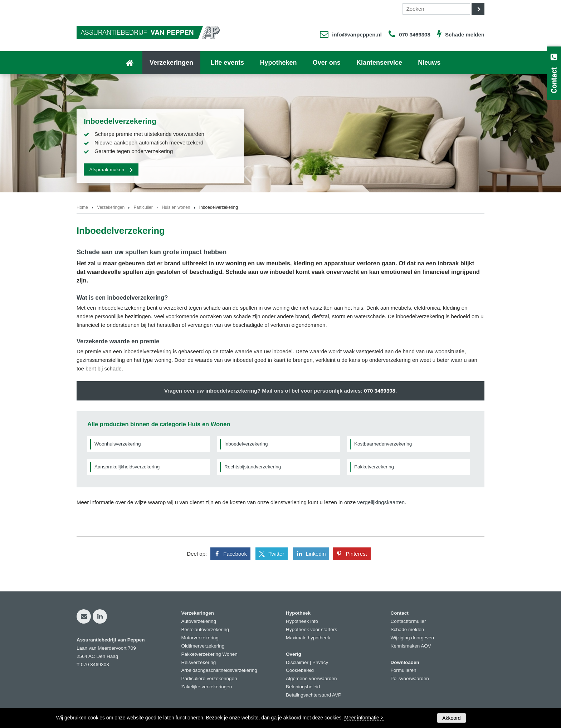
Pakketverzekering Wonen (209, 654)
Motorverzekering (200, 638)
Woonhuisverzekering (118, 444)
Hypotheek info (302, 621)
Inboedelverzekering (246, 444)
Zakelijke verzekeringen (207, 687)
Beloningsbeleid (303, 687)
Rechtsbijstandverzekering (253, 467)
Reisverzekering (199, 662)
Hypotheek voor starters (311, 629)
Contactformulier (408, 621)
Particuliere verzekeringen (209, 678)
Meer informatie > (364, 718)
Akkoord (451, 718)
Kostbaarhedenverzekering (383, 444)
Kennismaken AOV (411, 646)
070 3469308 (415, 35)
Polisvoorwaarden (410, 678)
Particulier (143, 207)
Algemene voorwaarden (311, 678)
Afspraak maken (107, 169)
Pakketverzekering (374, 467)
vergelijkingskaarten (381, 502)
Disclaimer (297, 662)
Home (82, 207)
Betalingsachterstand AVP (314, 695)
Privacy (320, 662)
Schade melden (465, 35)
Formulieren (404, 670)
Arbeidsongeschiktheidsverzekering (219, 670)
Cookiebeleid (300, 670)
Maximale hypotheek (308, 638)
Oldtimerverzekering (203, 646)
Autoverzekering (199, 621)
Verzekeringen (111, 207)
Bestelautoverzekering (205, 629)
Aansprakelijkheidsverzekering (127, 467)
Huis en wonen (176, 207)
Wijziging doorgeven (413, 638)
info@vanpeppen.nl (357, 35)
